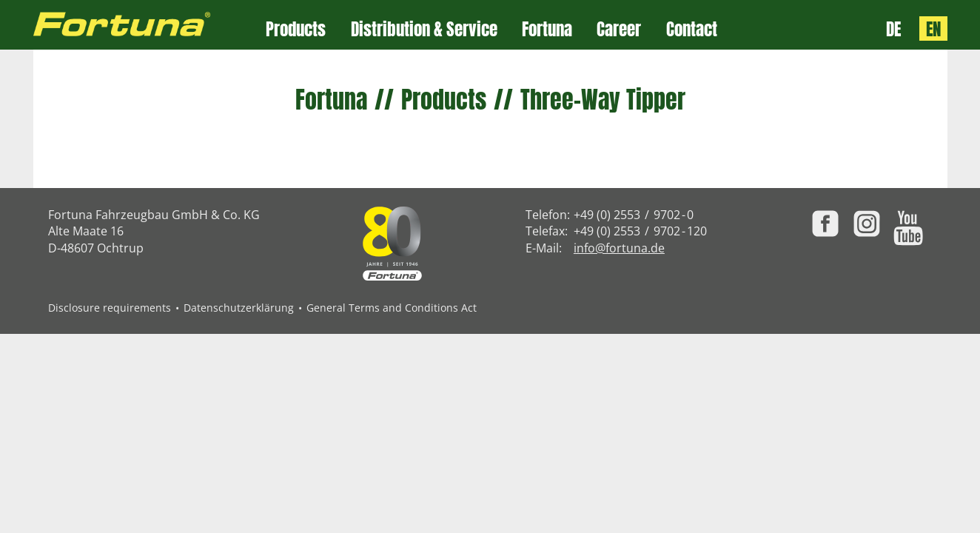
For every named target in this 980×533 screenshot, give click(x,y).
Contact (692, 29)
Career (619, 29)
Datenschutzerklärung (239, 308)
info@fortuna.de (619, 248)
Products (296, 29)
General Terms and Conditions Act (392, 308)
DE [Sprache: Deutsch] (893, 29)
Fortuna (547, 29)
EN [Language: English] (933, 29)
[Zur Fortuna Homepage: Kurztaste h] (150, 25)
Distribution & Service (424, 29)
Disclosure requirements (110, 308)
